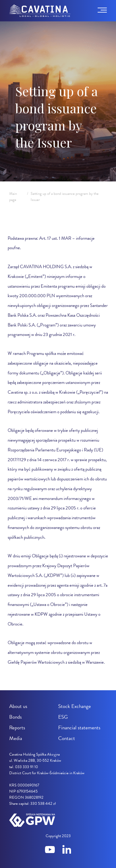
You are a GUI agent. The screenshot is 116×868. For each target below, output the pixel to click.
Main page (13, 197)
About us (18, 706)
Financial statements (79, 728)
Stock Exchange (75, 706)
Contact (67, 738)
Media (16, 738)
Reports (17, 728)
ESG (63, 717)
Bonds (15, 717)
